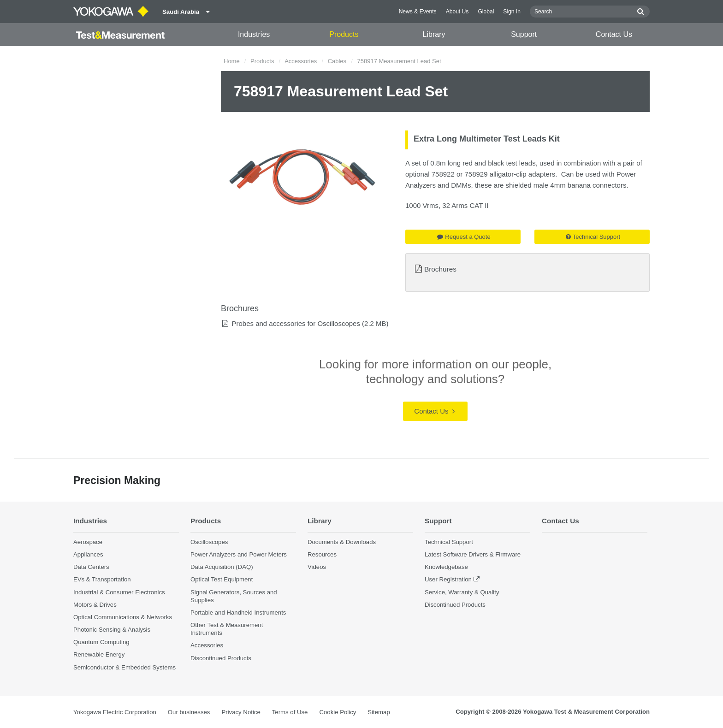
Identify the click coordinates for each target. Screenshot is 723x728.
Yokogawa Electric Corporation (115, 712)
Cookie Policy (338, 712)
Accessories (301, 61)
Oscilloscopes (209, 542)
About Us (457, 12)
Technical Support (593, 237)
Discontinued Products (221, 658)
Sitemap (379, 712)
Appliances (88, 554)
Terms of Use (290, 712)
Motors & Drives (95, 605)
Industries (254, 34)
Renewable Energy (99, 654)
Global (486, 12)
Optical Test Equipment (222, 580)
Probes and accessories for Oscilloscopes (296, 323)
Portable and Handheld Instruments (238, 613)
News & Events (418, 12)
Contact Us (614, 34)
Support (524, 34)
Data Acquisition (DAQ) (222, 567)
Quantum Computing (101, 642)
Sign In (512, 12)
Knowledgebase (446, 567)
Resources (322, 554)
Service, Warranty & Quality (462, 592)
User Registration (448, 580)
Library (434, 34)
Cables (337, 61)
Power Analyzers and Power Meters (239, 554)
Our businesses (189, 712)
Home (232, 61)
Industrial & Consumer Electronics (119, 592)
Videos (317, 567)
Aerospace (88, 542)
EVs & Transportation (102, 580)
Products (344, 34)
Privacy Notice (241, 712)
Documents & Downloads (342, 542)
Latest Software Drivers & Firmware (473, 554)
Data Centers (91, 567)
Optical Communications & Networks (123, 617)
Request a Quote (464, 237)
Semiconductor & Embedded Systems (124, 667)
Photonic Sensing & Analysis (112, 630)
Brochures (440, 269)
